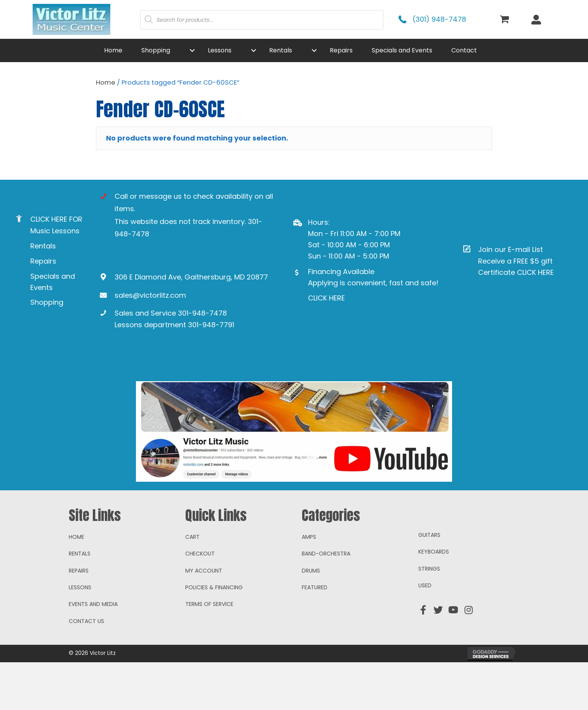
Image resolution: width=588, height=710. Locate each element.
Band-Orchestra (326, 601)
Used (425, 633)
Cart (192, 584)
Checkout (200, 601)
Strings (429, 616)
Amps (309, 584)
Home (106, 82)
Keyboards (434, 599)
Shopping (47, 302)
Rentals (43, 246)
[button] (192, 50)
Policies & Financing (214, 635)
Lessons (80, 635)
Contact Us (86, 668)
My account (204, 618)
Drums (311, 618)
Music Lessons (55, 231)
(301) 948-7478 (439, 19)
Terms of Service (209, 652)
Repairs (43, 261)
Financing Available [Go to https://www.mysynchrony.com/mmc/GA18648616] (341, 272)
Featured (315, 635)
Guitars (429, 582)
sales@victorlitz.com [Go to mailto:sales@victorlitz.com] (150, 295)
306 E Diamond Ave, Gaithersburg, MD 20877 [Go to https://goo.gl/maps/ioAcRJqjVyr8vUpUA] (191, 277)
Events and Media (93, 652)
